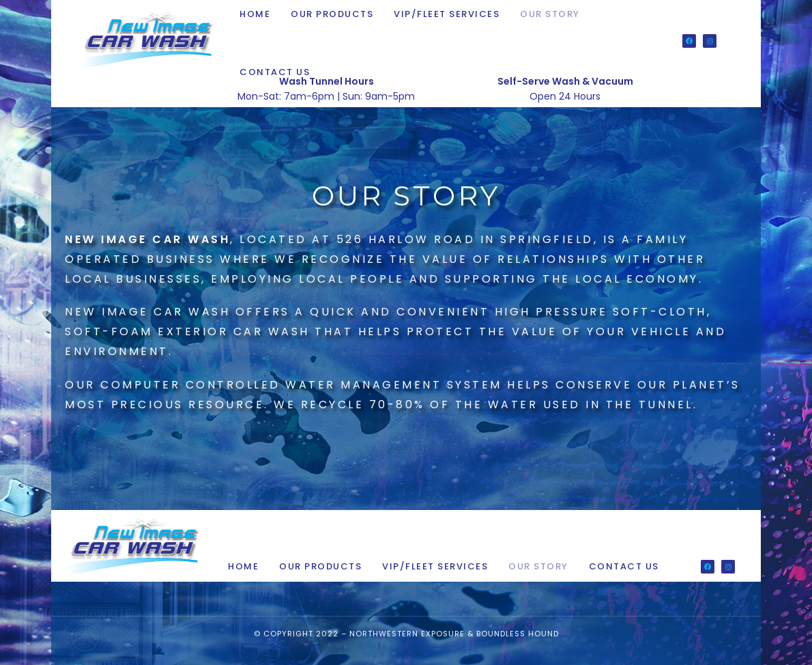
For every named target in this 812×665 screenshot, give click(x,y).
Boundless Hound (518, 634)
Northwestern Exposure (407, 634)
